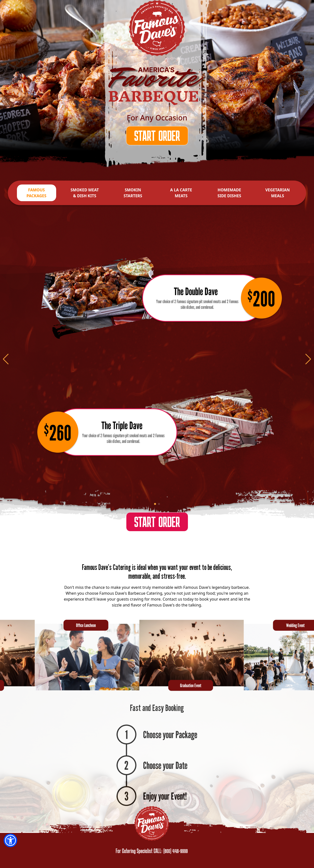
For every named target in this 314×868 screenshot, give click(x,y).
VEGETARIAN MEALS (277, 193)
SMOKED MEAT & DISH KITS (85, 193)
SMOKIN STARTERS (133, 193)
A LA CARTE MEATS (181, 193)
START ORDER (157, 136)
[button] (10, 840)
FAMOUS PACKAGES (36, 193)
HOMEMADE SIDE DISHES (229, 193)
